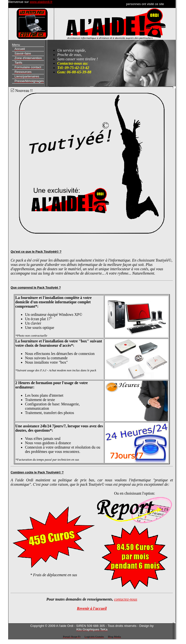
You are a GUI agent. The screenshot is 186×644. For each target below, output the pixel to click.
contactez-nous (126, 599)
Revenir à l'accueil (92, 608)
